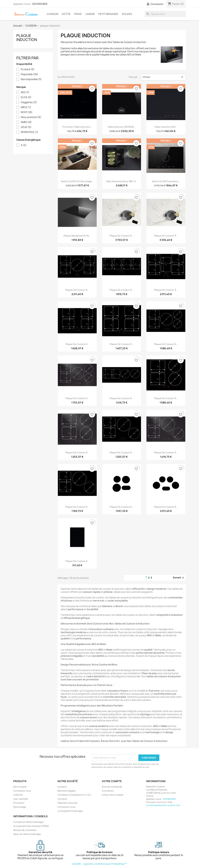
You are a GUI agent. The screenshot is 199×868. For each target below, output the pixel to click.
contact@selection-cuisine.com (163, 805)
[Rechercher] (165, 14)
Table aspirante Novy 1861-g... (122, 181)
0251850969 (40, 4)
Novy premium (31, 117)
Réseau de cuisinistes (25, 830)
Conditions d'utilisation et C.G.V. (75, 795)
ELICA (26, 97)
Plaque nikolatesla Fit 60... (77, 236)
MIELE (26, 107)
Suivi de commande (112, 787)
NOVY (27, 112)
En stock (28, 69)
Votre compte (112, 781)
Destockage (20, 807)
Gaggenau (29, 102)
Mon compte (20, 787)
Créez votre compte (113, 795)
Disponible (30, 74)
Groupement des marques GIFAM (31, 826)
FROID (78, 14)
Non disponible (31, 79)
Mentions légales (67, 791)
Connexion (108, 791)
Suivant (179, 578)
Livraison (62, 787)
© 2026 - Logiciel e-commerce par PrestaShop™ (100, 864)
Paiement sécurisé (67, 803)
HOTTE (66, 14)
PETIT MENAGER (108, 14)
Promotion (19, 803)
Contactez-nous (22, 791)
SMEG (26, 122)
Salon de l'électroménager (27, 834)
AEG (25, 92)
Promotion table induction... (77, 127)
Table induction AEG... (166, 127)
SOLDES (127, 14)
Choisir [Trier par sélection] (163, 77)
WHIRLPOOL (29, 132)
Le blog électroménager (70, 811)
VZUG (26, 127)
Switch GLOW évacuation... (166, 181)
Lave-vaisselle (21, 799)
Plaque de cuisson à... (122, 236)
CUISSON (52, 14)
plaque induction (27, 38)
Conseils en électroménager (28, 822)
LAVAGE (90, 14)
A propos (62, 799)
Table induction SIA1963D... (122, 127)
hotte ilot (18, 795)
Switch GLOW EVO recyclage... (77, 181)
